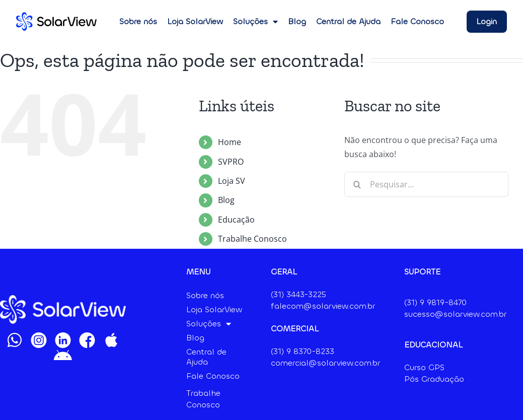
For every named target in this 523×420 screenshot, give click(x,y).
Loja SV (232, 181)
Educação (236, 220)
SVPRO (231, 162)
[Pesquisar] (357, 184)
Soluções (255, 22)
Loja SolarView (195, 21)
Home (230, 142)
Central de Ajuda (348, 21)
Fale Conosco (417, 21)
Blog (297, 21)
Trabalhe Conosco (252, 239)
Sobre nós (138, 21)
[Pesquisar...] (426, 184)
